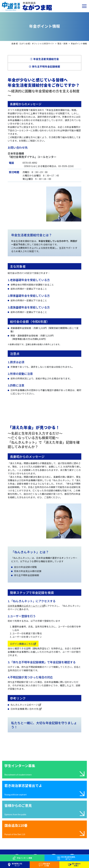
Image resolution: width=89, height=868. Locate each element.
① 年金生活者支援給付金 (44, 59)
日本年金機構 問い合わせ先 (26, 709)
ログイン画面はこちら (23, 644)
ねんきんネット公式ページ (26, 705)
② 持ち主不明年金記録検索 (44, 66)
